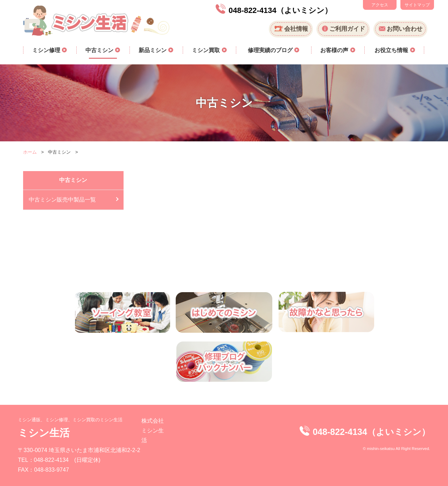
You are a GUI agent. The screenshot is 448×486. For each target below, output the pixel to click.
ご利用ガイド (347, 29)
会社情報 (296, 29)
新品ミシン (153, 50)
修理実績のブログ (271, 50)
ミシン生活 (44, 433)
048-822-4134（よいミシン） (280, 10)
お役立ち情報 (392, 50)
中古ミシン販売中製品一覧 (62, 200)
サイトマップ (417, 5)
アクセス (380, 5)
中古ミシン (100, 50)
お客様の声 (335, 50)
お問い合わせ (405, 29)
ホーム (30, 152)
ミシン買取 (206, 50)
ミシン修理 (47, 50)
